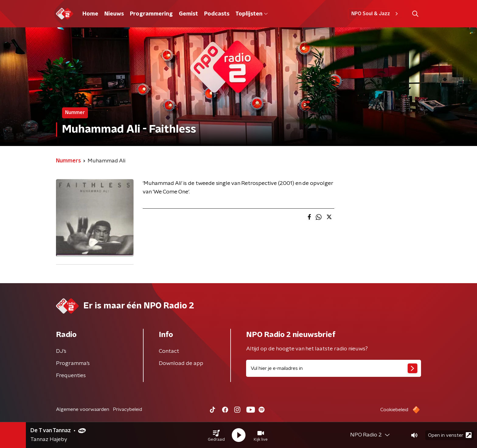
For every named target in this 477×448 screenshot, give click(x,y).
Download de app (181, 363)
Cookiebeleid (394, 410)
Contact (169, 351)
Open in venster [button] (450, 435)
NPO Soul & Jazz (376, 14)
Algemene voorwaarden (83, 409)
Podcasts (217, 14)
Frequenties (71, 376)
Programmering (151, 14)
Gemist (188, 14)
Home (90, 14)
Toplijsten (252, 14)
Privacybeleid (127, 409)
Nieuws (114, 14)
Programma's (73, 363)
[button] (216, 435)
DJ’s (61, 351)
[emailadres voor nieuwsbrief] (334, 368)
